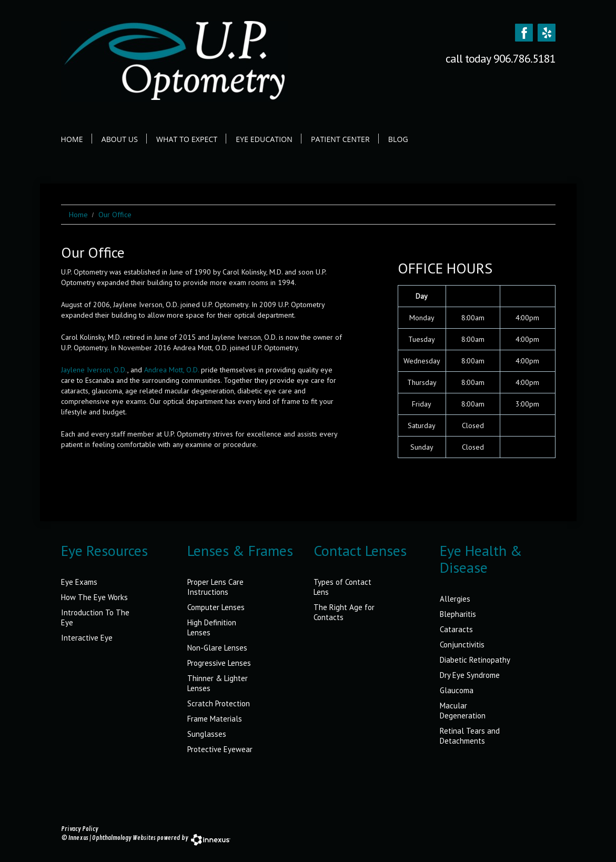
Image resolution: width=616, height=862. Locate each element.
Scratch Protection (219, 703)
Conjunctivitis (462, 645)
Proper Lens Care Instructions (215, 587)
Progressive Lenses (219, 663)
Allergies (455, 599)
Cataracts (456, 629)
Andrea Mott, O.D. (171, 370)
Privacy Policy (80, 829)
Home (72, 139)
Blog (398, 139)
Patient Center (340, 139)
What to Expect (187, 139)
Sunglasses (207, 734)
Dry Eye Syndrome (470, 675)
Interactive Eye (87, 638)
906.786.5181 (524, 58)
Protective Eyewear (220, 749)
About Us (120, 139)
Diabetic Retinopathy (475, 660)
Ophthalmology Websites (124, 838)
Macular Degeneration (463, 711)
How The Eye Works (94, 597)
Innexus (78, 838)
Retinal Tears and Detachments (470, 736)
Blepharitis (458, 614)
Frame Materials (215, 719)
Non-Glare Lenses (217, 648)
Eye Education (264, 139)
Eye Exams (79, 582)
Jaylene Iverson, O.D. (94, 370)
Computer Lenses (216, 607)
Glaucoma (457, 690)
